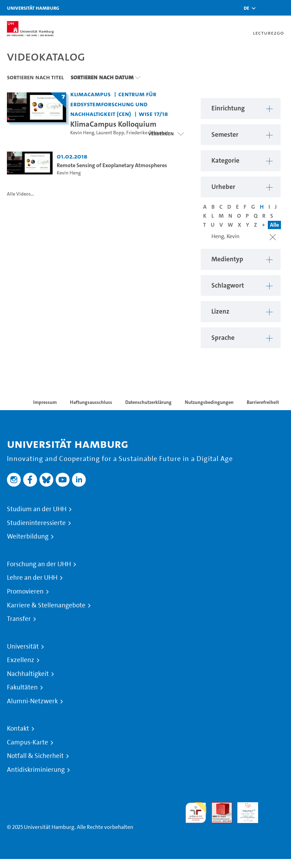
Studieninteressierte (36, 523)
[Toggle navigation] (282, 8)
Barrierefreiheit (263, 402)
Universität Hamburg (33, 8)
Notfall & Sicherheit (35, 756)
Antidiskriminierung (36, 770)
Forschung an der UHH (39, 564)
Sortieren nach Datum (102, 77)
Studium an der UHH (37, 509)
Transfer (19, 619)
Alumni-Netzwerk (32, 701)
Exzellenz (21, 660)
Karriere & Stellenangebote (46, 605)
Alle (274, 225)
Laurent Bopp (110, 133)
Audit (218, 806)
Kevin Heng (82, 133)
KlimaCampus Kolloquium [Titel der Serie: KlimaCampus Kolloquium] (113, 124)
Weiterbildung (28, 536)
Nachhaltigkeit (28, 674)
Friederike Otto (142, 133)
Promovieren (25, 591)
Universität (23, 647)
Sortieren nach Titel (35, 77)
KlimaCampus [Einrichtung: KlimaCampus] (90, 94)
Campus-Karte (28, 742)
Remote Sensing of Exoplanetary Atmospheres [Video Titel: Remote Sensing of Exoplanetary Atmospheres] (112, 165)
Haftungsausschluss (91, 402)
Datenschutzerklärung (148, 402)
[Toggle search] (265, 8)
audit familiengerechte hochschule (196, 813)
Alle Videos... (20, 194)
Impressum (45, 402)
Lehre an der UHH (32, 578)
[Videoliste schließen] (166, 134)
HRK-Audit (244, 810)
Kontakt (18, 729)
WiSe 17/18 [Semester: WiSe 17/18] (153, 114)
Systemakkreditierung (274, 806)
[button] (246, 8)
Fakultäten (22, 687)
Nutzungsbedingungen (209, 402)
